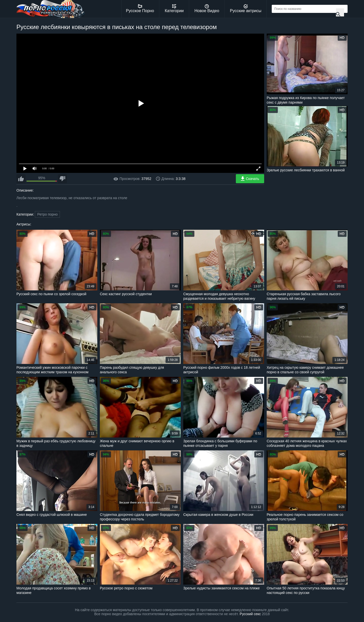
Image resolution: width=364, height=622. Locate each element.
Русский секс (250, 614)
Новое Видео (207, 9)
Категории (174, 9)
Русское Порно (140, 9)
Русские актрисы (246, 9)
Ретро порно (47, 214)
